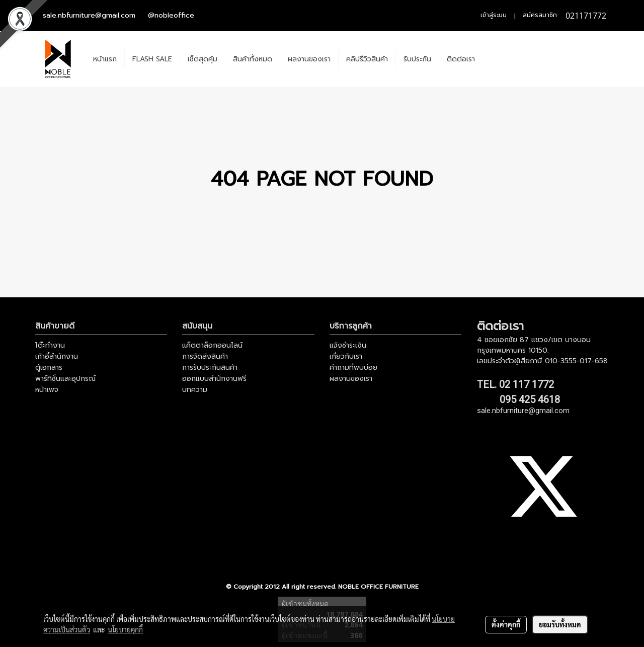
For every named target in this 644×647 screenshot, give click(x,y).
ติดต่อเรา (461, 59)
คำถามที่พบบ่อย (353, 368)
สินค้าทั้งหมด (253, 59)
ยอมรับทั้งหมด (560, 624)
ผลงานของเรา (309, 59)
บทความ (195, 390)
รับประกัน (417, 59)
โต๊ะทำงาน (50, 345)
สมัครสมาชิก (540, 15)
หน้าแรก (105, 59)
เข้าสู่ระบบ (494, 15)
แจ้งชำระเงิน (348, 345)
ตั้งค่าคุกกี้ (506, 624)
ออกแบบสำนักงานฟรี (214, 379)
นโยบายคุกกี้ (125, 629)
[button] (492, 59)
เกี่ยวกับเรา (346, 356)
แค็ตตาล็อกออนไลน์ (212, 345)
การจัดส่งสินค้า (205, 356)
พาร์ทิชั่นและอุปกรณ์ (65, 379)
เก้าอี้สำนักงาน (57, 356)
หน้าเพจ (47, 390)
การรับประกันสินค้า (210, 368)
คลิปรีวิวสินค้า (367, 59)
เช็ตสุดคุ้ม (203, 59)
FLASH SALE (152, 59)
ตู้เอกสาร (49, 368)
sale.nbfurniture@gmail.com (89, 15)
